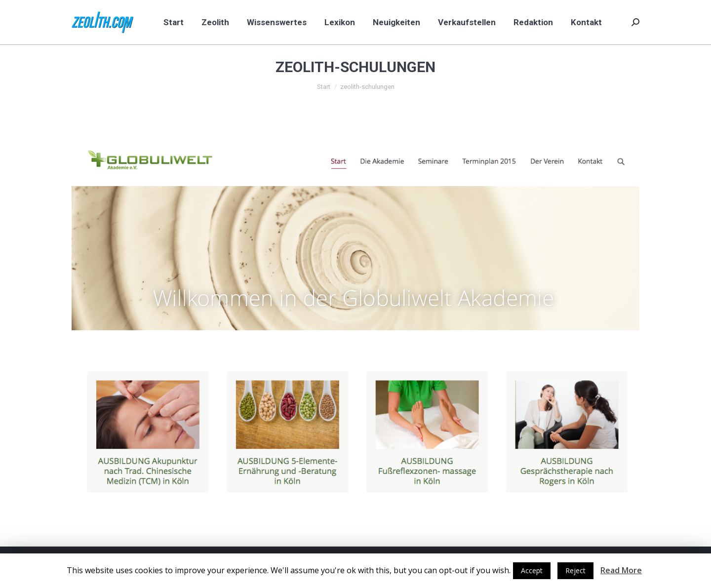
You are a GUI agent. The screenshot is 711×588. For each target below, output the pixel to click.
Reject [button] (575, 570)
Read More (621, 570)
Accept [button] (532, 570)
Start (324, 87)
